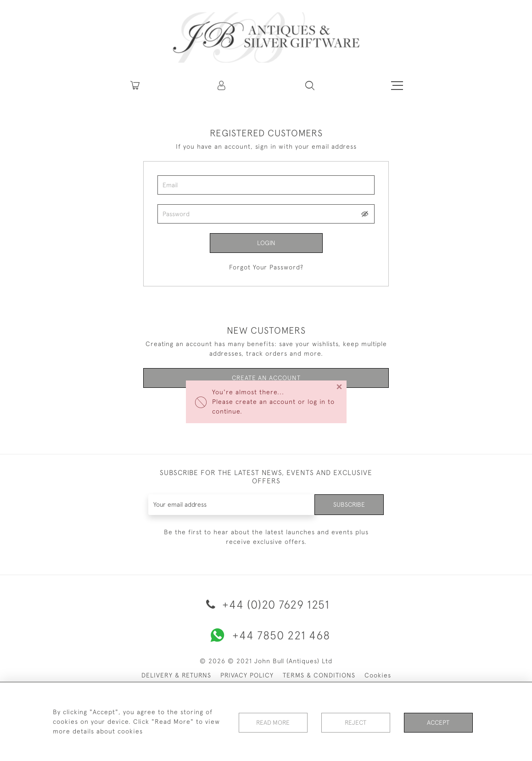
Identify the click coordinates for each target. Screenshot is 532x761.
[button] (222, 85)
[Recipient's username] (231, 505)
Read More (273, 722)
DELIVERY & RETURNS (176, 675)
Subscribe (349, 504)
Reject (356, 722)
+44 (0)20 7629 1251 (266, 604)
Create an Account (266, 378)
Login (266, 243)
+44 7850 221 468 (266, 635)
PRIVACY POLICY (247, 675)
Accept (438, 722)
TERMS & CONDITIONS (319, 675)
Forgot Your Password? (266, 267)
